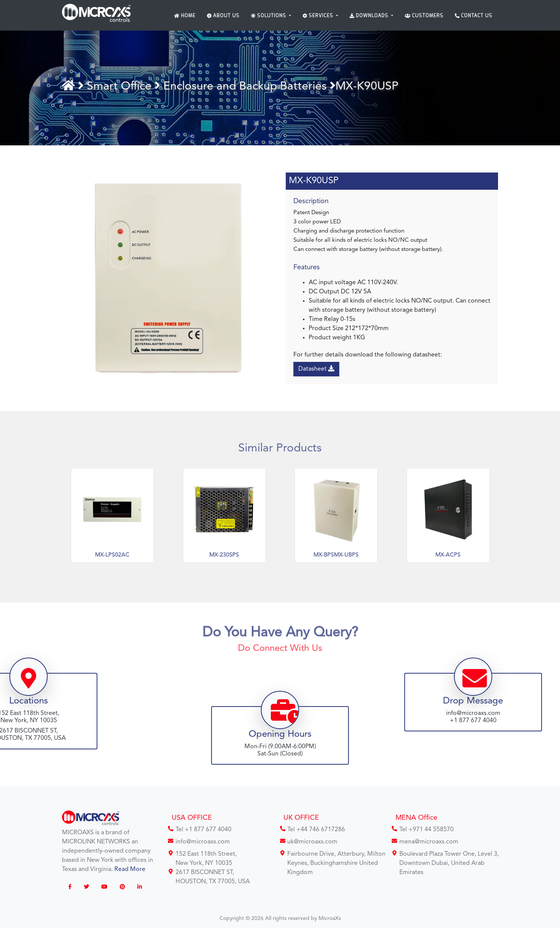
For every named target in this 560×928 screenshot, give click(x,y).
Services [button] (319, 16)
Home (185, 16)
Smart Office (122, 86)
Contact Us (474, 16)
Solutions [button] (269, 16)
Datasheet (317, 369)
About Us (223, 16)
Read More (130, 869)
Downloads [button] (370, 16)
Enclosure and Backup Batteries (247, 86)
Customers (424, 16)
